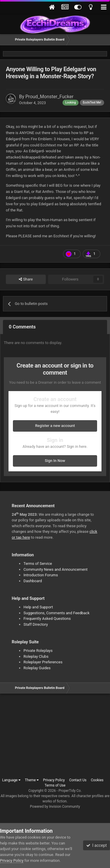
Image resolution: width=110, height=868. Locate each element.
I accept (97, 845)
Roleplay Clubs (36, 656)
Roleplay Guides (37, 668)
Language (11, 780)
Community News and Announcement (56, 569)
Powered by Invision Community (55, 807)
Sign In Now (55, 461)
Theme (32, 780)
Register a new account (55, 426)
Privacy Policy (54, 780)
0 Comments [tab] (22, 327)
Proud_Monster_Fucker (50, 97)
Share (26, 279)
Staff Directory (36, 624)
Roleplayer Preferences (43, 662)
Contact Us (78, 780)
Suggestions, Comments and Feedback (56, 613)
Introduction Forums (41, 575)
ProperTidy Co (70, 791)
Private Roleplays (38, 651)
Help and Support (38, 607)
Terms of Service (38, 564)
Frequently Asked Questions (47, 619)
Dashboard (33, 581)
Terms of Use (55, 785)
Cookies (97, 780)
